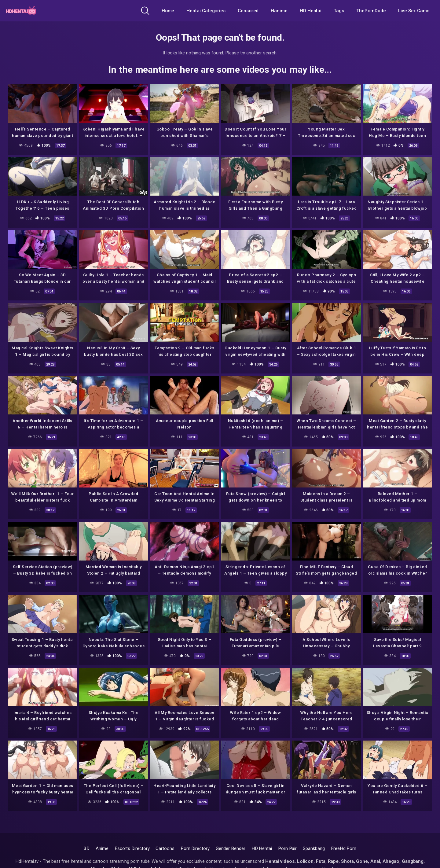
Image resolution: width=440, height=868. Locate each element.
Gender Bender (231, 848)
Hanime (279, 11)
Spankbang (314, 848)
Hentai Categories (206, 11)
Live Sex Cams (414, 11)
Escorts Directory (132, 848)
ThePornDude (371, 11)
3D (87, 848)
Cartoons (165, 848)
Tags (339, 11)
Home (168, 11)
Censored (248, 11)
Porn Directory (195, 848)
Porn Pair (287, 848)
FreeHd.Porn (344, 848)
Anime (102, 848)
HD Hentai (311, 11)
